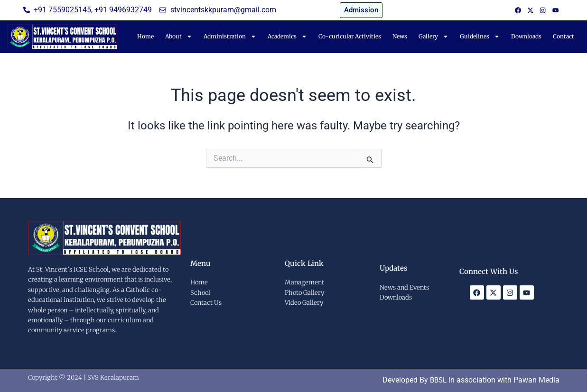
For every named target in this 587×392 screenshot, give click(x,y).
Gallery (433, 36)
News (400, 36)
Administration (230, 36)
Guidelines (480, 36)
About (179, 36)
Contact (564, 36)
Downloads (526, 36)
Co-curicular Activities (350, 36)
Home (145, 36)
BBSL (437, 380)
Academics (287, 36)
